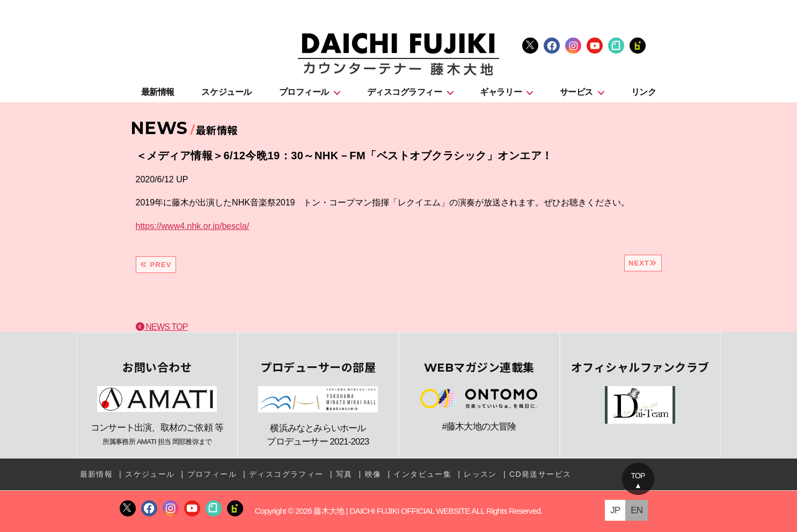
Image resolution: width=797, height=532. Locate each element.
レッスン (480, 474)
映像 (373, 474)
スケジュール (226, 92)
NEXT (643, 263)
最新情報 (158, 92)
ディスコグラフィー (405, 92)
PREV (156, 265)
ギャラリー (501, 92)
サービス (576, 92)
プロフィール (304, 92)
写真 (344, 474)
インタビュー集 (422, 474)
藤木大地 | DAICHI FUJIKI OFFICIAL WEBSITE (392, 511)
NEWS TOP (162, 327)
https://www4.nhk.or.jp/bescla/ (193, 226)
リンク (644, 92)
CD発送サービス (540, 474)
